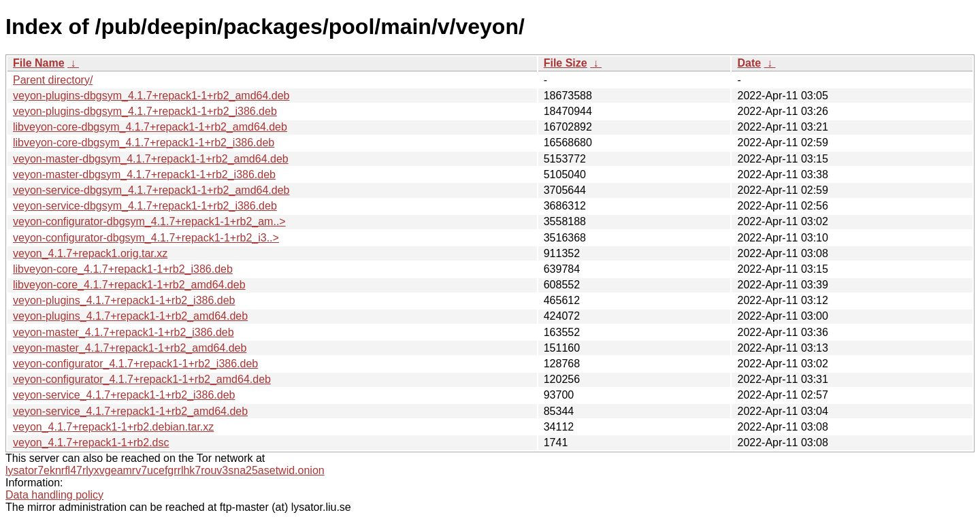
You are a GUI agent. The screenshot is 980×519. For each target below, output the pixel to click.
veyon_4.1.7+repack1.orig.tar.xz (90, 253)
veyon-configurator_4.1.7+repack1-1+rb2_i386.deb (135, 364)
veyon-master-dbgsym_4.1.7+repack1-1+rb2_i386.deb (144, 174)
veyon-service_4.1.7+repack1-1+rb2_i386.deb (124, 395)
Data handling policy (54, 495)
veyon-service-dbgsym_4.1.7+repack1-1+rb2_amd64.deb (151, 190)
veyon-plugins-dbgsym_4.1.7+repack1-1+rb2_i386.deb (145, 111)
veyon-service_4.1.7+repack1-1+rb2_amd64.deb (130, 411)
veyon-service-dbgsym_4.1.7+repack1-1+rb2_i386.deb (145, 206)
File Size (566, 63)
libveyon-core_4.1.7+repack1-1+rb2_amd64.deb (129, 285)
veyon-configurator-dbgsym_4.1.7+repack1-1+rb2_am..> (149, 221)
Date (749, 63)
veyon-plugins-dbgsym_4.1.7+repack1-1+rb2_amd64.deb (151, 96)
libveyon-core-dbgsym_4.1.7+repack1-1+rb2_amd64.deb (150, 127)
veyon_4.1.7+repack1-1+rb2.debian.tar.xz (113, 427)
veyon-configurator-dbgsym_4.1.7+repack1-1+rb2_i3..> (146, 238)
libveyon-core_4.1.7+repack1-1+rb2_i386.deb (123, 269)
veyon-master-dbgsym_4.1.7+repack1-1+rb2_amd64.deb (151, 159)
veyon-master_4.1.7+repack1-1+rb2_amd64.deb (130, 348)
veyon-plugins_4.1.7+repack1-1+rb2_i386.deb (124, 300)
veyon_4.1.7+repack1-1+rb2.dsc (91, 442)
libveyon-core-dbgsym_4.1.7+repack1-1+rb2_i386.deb (144, 143)
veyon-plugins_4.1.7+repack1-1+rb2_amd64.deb (130, 316)
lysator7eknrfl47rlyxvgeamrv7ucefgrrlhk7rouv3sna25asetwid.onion (165, 470)
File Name (39, 63)
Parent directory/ (53, 80)
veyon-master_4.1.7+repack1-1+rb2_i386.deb (124, 332)
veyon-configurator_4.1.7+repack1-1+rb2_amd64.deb (142, 379)
